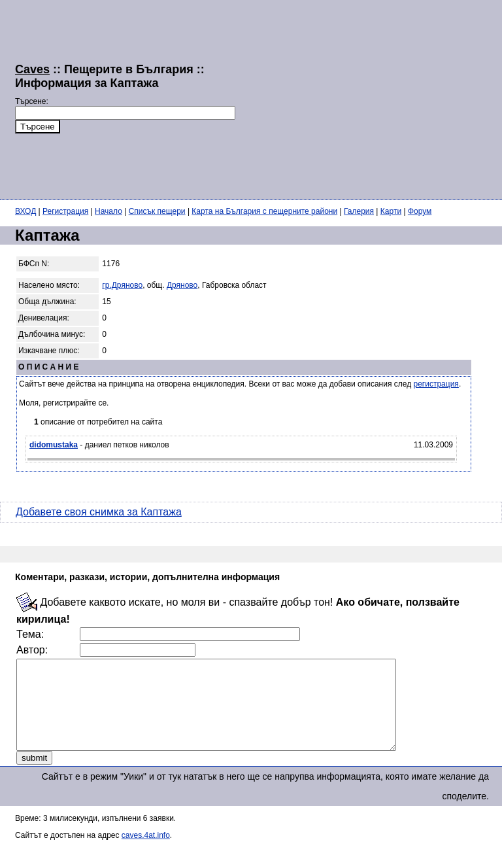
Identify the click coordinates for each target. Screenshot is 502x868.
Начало (109, 211)
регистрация (436, 384)
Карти (391, 211)
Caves (32, 69)
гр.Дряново (122, 285)
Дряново (182, 285)
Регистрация (65, 211)
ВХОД (25, 211)
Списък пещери (157, 211)
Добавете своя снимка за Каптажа (99, 512)
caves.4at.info (146, 853)
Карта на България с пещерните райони (264, 211)
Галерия (359, 211)
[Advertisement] (369, 98)
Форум (420, 211)
